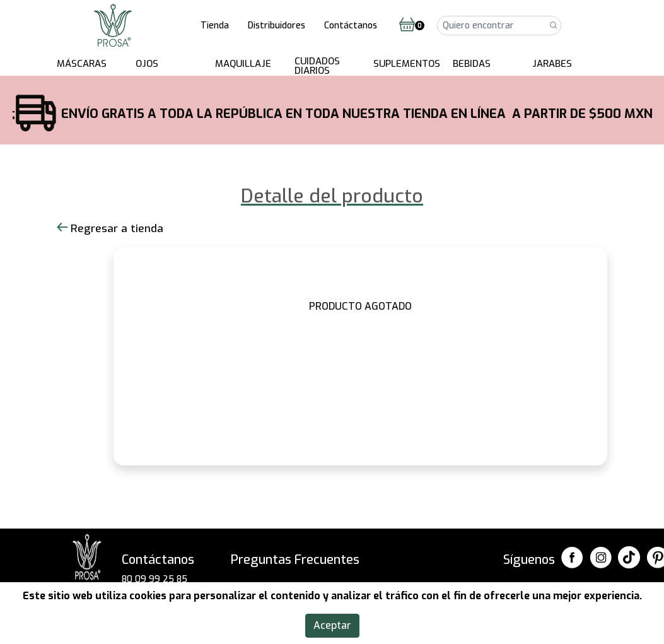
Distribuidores (277, 26)
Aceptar (332, 625)
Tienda (215, 26)
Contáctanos (351, 26)
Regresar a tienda (110, 229)
